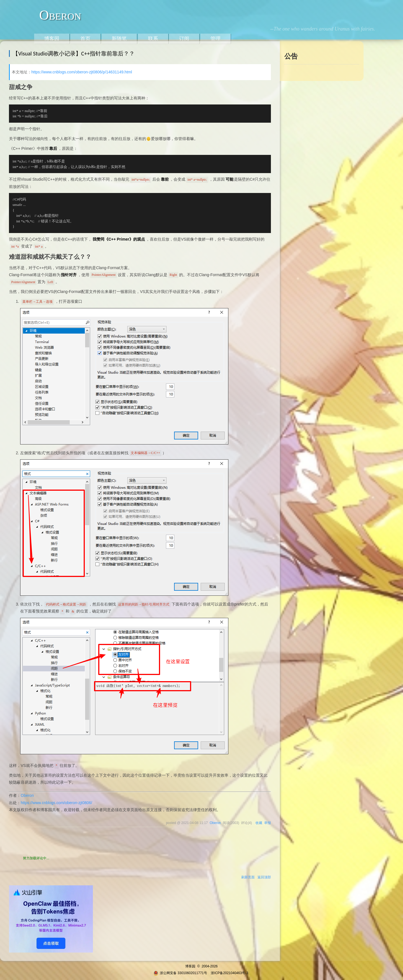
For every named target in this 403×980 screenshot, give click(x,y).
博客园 (52, 39)
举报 (268, 823)
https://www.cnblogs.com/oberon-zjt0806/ (56, 803)
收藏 (259, 823)
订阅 (184, 39)
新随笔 (119, 39)
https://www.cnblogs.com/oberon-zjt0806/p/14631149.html (82, 72)
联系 (153, 39)
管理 (215, 39)
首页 (85, 39)
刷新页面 (248, 877)
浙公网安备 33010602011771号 (180, 973)
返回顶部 (264, 877)
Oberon (60, 15)
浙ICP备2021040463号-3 (229, 973)
